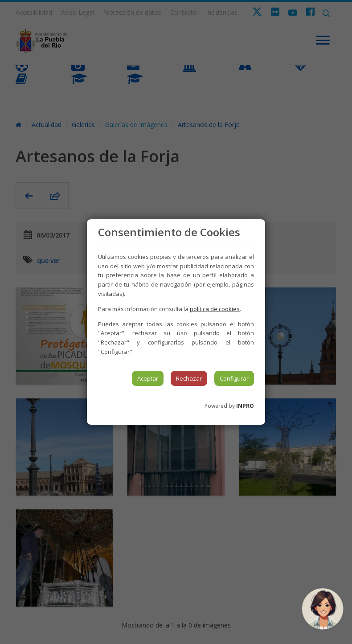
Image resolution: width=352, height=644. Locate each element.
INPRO (245, 406)
